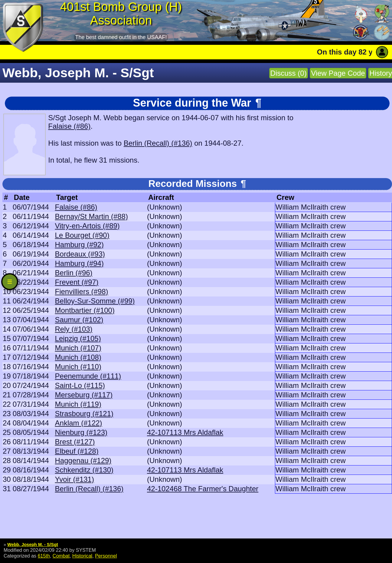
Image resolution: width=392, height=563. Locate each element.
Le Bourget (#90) (82, 235)
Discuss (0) (289, 73)
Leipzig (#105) (78, 338)
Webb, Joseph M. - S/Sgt (33, 545)
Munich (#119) (78, 404)
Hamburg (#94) (79, 263)
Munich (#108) (78, 357)
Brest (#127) (75, 442)
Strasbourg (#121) (84, 414)
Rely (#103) (74, 329)
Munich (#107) (78, 348)
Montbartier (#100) (85, 310)
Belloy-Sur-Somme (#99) (95, 301)
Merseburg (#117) (84, 395)
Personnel (106, 556)
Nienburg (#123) (81, 432)
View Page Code (338, 73)
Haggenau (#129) (83, 460)
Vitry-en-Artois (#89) (87, 226)
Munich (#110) (78, 367)
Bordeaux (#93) (80, 254)
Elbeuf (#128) (77, 451)
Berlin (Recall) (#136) (158, 143)
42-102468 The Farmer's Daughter (203, 489)
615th (44, 556)
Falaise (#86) (69, 126)
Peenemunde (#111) (88, 376)
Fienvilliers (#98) (82, 291)
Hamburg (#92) (79, 245)
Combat (61, 556)
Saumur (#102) (79, 320)
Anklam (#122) (79, 423)
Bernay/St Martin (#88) (91, 216)
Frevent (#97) (77, 282)
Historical (82, 556)
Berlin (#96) (74, 273)
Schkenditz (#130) (84, 470)
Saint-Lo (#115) (80, 385)
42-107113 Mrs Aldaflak (185, 432)
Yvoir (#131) (75, 479)
